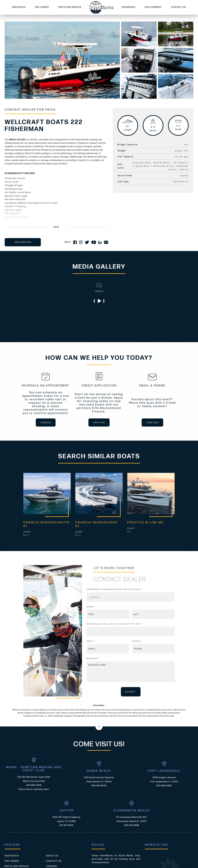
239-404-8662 (132, 767)
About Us (52, 798)
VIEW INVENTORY (23, 242)
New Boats (19, 7)
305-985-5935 (34, 727)
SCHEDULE (46, 422)
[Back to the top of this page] (99, 669)
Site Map (10, 824)
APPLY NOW (99, 422)
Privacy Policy (56, 819)
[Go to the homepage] (102, 7)
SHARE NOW (152, 422)
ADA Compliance (15, 819)
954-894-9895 (164, 728)
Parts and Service (70, 7)
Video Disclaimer (57, 824)
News (50, 814)
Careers (51, 809)
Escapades (129, 7)
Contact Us (179, 7)
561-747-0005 (66, 767)
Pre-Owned (42, 7)
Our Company (153, 7)
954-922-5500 (99, 728)
